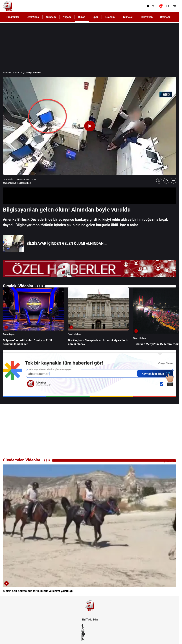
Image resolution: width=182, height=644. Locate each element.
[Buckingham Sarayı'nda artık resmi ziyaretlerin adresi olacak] (98, 317)
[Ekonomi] (134, 6)
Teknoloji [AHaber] (128, 17)
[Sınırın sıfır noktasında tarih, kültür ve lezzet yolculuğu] (90, 529)
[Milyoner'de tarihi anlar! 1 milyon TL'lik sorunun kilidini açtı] (33, 317)
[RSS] (90, 639)
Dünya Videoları (34, 73)
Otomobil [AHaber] (165, 17)
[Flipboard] (90, 637)
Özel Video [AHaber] (33, 17)
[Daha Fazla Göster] (174, 181)
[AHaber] (152, 6)
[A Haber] (8, 6)
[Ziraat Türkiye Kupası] (161, 6)
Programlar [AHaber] (13, 17)
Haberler (7, 73)
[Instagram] (90, 631)
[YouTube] (90, 634)
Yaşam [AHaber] (67, 17)
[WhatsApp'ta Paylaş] (166, 181)
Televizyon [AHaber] (147, 17)
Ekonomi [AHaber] (110, 17)
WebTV (19, 73)
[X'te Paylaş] (159, 181)
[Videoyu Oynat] (90, 126)
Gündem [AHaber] (51, 17)
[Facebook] (90, 626)
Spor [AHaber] (95, 17)
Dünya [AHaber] (82, 17)
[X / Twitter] (90, 628)
